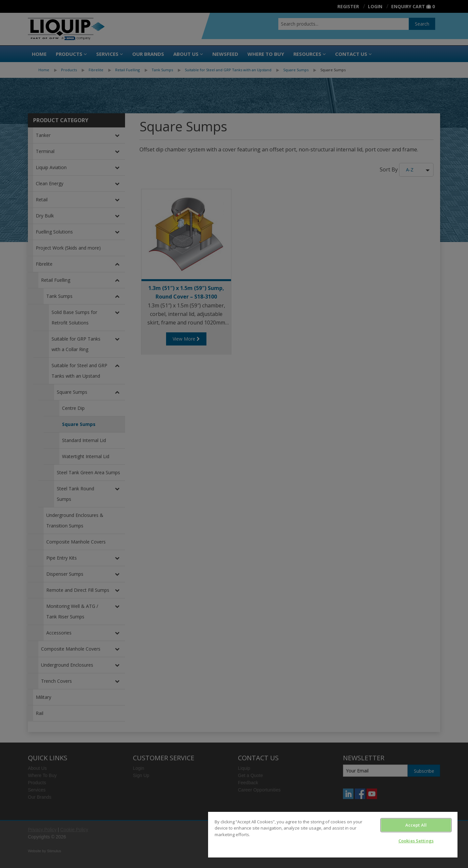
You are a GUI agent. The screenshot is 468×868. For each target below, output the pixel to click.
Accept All (416, 825)
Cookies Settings (416, 841)
